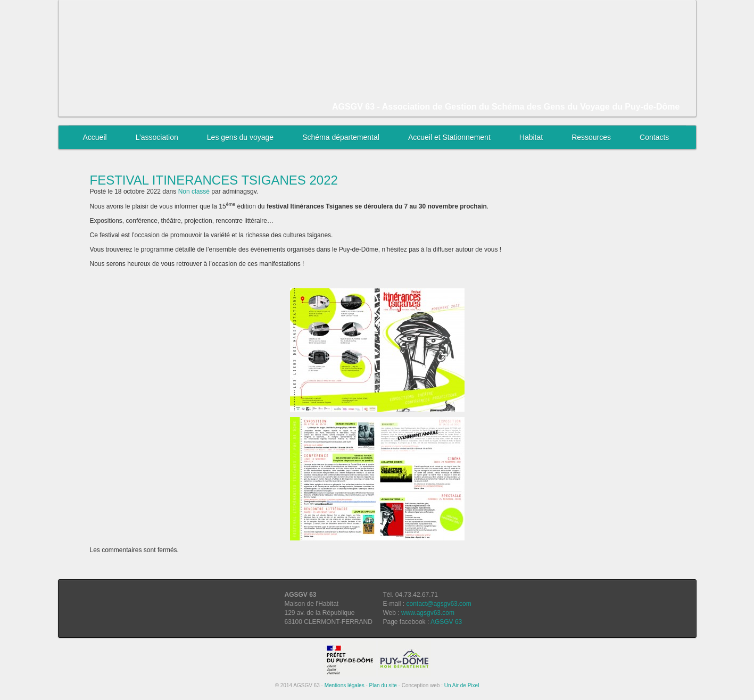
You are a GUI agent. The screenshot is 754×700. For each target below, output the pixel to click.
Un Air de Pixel (462, 685)
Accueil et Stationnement (449, 137)
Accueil (95, 137)
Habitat (531, 137)
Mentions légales (345, 685)
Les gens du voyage (240, 137)
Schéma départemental (341, 137)
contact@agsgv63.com (439, 604)
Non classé (194, 191)
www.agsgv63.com (428, 613)
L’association (157, 137)
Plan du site (383, 685)
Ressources (591, 137)
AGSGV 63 (446, 622)
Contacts (654, 137)
